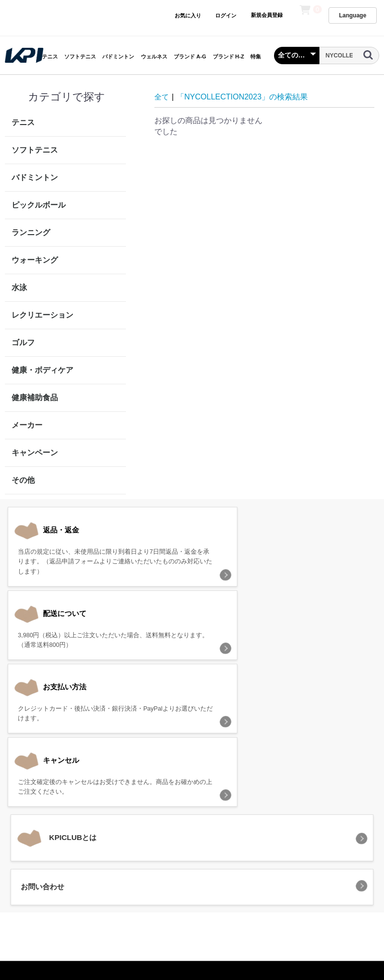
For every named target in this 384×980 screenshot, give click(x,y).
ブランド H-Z (228, 56)
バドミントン (118, 56)
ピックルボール (39, 205)
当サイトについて (80, 839)
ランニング (31, 232)
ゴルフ (23, 343)
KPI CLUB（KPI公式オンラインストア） (192, 881)
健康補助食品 (35, 398)
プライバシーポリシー (152, 839)
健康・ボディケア (42, 370)
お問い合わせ (311, 839)
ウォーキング (35, 260)
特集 (256, 56)
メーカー (27, 425)
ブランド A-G (190, 56)
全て (162, 97)
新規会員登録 (267, 15)
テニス (50, 56)
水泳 (19, 287)
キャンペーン (35, 453)
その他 (23, 480)
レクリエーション (42, 315)
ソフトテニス (80, 56)
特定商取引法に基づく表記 (238, 839)
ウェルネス (154, 56)
